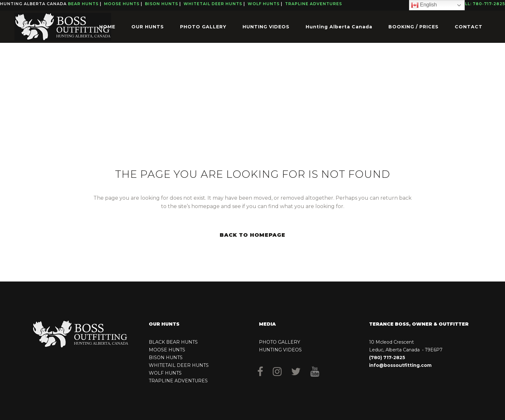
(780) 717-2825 (387, 358)
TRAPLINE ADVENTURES (178, 381)
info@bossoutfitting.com (400, 365)
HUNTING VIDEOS (280, 350)
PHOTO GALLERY (280, 342)
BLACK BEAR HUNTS (173, 342)
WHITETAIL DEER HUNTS (179, 365)
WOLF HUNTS (165, 373)
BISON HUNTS (166, 358)
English (424, 5)
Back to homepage (252, 235)
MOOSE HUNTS (167, 350)
